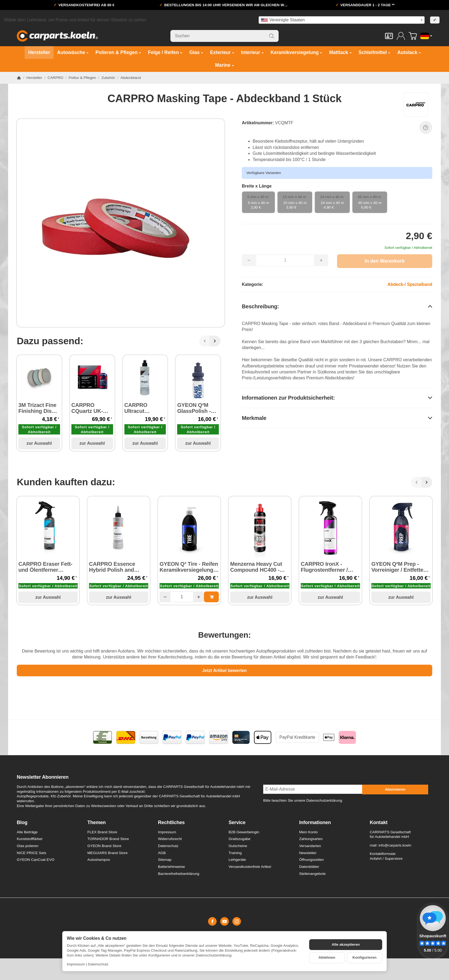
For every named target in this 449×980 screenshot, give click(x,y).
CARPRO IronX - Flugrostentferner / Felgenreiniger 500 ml (328, 567)
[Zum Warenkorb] (413, 36)
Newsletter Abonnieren (43, 777)
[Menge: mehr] (199, 597)
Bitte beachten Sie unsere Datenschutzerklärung (303, 800)
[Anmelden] (401, 36)
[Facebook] (212, 921)
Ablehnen (327, 957)
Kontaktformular (383, 854)
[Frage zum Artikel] (426, 128)
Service (237, 823)
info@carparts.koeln (395, 845)
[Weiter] (215, 341)
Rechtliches (171, 823)
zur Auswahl (39, 443)
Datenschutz (98, 964)
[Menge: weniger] (165, 597)
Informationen (315, 823)
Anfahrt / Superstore (386, 859)
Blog (22, 823)
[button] (337, 307)
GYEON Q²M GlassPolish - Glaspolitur (194, 408)
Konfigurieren (364, 957)
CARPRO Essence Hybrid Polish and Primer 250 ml (112, 567)
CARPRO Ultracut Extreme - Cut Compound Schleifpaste (142, 408)
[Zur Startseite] (57, 36)
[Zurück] (204, 341)
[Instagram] (237, 921)
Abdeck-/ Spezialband (410, 284)
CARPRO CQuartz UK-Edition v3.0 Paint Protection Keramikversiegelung (92, 408)
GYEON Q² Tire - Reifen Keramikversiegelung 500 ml (189, 567)
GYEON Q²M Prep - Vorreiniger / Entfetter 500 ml (398, 567)
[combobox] (342, 20)
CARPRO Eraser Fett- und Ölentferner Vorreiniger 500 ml (45, 567)
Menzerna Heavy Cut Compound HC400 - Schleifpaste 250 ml (256, 567)
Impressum (76, 964)
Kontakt (379, 823)
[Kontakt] (389, 36)
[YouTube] (225, 921)
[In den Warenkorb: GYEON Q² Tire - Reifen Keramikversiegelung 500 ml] (211, 597)
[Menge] (182, 597)
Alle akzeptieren (346, 944)
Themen (97, 823)
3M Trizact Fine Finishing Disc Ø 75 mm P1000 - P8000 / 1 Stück (38, 408)
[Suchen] (225, 36)
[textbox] (342, 20)
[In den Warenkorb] (385, 261)
